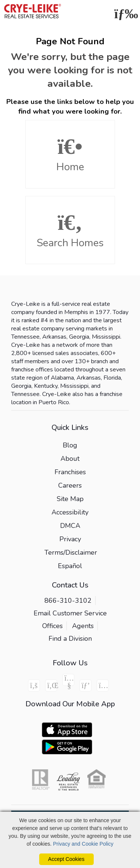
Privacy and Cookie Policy (83, 844)
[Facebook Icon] (34, 685)
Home (70, 155)
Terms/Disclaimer (71, 552)
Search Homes (70, 231)
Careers (70, 485)
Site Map (70, 499)
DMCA (70, 526)
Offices (52, 626)
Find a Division (70, 639)
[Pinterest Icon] (85, 685)
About (70, 459)
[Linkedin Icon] (51, 685)
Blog (70, 445)
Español (70, 566)
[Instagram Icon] (103, 685)
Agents (83, 626)
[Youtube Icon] (68, 680)
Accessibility (70, 512)
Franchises (70, 472)
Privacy (70, 539)
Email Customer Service (70, 613)
